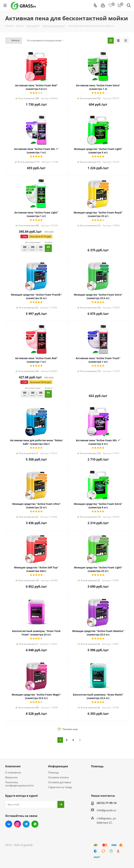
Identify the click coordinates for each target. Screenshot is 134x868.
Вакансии (11, 777)
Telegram (26, 824)
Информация (58, 766)
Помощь (54, 772)
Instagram (17, 824)
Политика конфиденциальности (19, 784)
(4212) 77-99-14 (107, 803)
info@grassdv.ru (106, 810)
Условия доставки (60, 782)
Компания (13, 766)
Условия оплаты (59, 777)
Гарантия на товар (60, 787)
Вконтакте (9, 824)
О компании (13, 772)
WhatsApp (35, 824)
